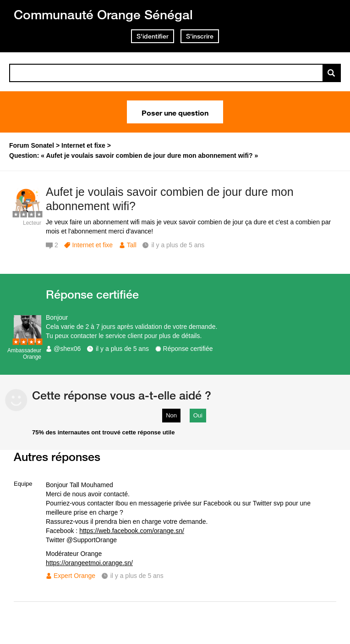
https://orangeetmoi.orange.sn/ (89, 563)
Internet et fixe (92, 245)
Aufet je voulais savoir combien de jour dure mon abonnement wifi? (170, 199)
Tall (132, 245)
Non (171, 415)
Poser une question (175, 112)
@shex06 (67, 349)
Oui (198, 415)
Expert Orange (74, 576)
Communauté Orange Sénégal (103, 14)
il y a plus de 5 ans (122, 349)
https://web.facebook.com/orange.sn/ (132, 531)
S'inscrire (200, 36)
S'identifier (153, 36)
